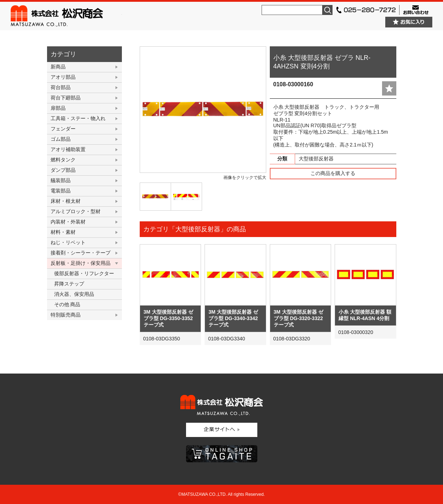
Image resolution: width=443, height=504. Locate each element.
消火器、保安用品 (74, 294)
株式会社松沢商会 (66, 16)
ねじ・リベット (68, 242)
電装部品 (61, 191)
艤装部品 (61, 180)
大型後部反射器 (316, 159)
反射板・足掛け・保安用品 (81, 263)
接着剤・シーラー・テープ (81, 253)
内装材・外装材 (68, 222)
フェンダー (63, 129)
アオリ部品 (63, 77)
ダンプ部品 (63, 170)
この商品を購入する (333, 173)
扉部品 (58, 108)
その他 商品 (67, 304)
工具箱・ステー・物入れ (78, 118)
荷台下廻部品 (66, 98)
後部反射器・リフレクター (84, 273)
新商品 (58, 67)
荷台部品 (61, 87)
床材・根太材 (66, 201)
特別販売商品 (66, 315)
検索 (328, 10)
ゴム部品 (61, 139)
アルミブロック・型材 (76, 211)
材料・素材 (63, 232)
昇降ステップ (69, 284)
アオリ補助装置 (68, 149)
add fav (389, 88)
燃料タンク (63, 160)
